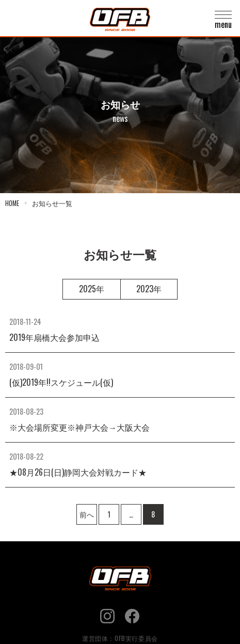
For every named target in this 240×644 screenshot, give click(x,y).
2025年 (92, 289)
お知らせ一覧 (52, 203)
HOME (12, 203)
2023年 (149, 289)
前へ (87, 514)
